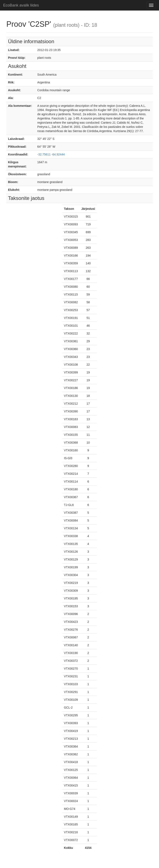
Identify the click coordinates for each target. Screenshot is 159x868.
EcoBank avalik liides (21, 5)
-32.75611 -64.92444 (51, 154)
